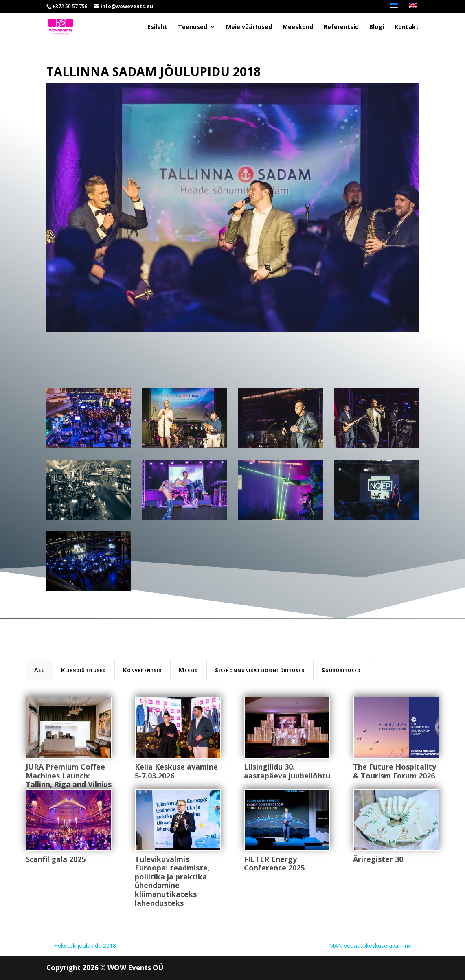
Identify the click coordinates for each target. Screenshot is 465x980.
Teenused (193, 27)
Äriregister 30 (378, 859)
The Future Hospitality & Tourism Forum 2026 (394, 771)
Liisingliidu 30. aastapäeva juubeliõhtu (287, 771)
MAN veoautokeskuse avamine (374, 946)
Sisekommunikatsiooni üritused (260, 670)
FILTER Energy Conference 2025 (274, 864)
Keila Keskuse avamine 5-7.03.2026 (176, 771)
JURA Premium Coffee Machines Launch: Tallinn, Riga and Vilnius (68, 775)
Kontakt (407, 27)
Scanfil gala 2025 (55, 859)
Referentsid (341, 27)
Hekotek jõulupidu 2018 (81, 946)
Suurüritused (341, 670)
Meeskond (298, 27)
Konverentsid (143, 670)
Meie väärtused (249, 27)
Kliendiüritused (84, 670)
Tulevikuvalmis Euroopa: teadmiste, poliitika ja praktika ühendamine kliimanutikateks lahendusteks (172, 881)
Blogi (377, 27)
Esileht (157, 27)
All (39, 670)
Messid (189, 670)
